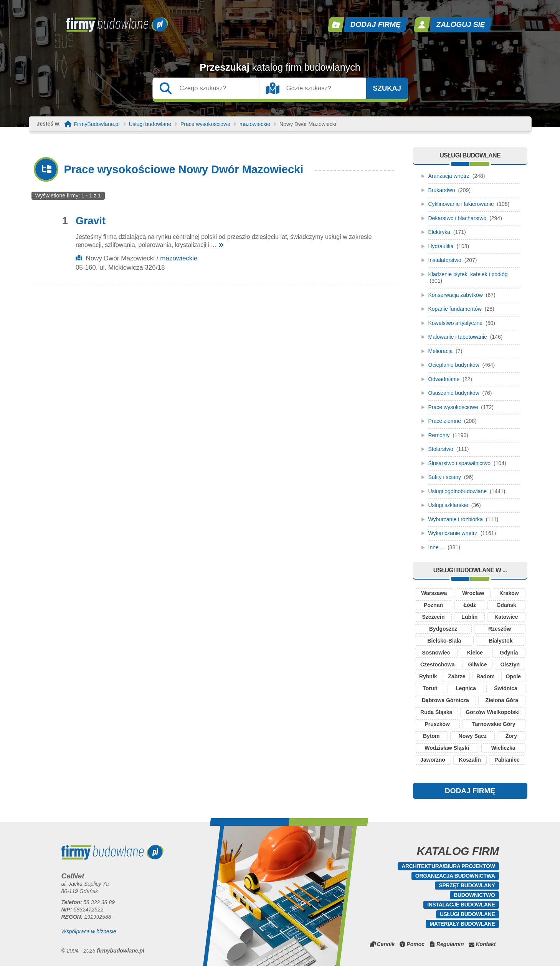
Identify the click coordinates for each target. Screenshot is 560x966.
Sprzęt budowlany (467, 885)
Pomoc (415, 944)
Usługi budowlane (150, 124)
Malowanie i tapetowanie (458, 337)
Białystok (501, 641)
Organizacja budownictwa (455, 876)
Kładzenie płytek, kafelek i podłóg (468, 274)
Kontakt (486, 944)
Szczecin (433, 617)
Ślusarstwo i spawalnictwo (460, 463)
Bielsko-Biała (444, 641)
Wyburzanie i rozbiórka (456, 519)
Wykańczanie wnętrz (453, 533)
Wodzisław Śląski (447, 748)
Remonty (439, 435)
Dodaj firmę (375, 24)
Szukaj (387, 88)
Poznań (433, 605)
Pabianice (507, 760)
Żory (511, 736)
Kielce (475, 653)
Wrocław (473, 593)
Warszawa (434, 593)
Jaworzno (433, 760)
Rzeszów (500, 629)
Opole (513, 676)
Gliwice (477, 664)
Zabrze (457, 676)
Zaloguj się (461, 24)
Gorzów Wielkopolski (493, 712)
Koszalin (470, 760)
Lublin (469, 617)
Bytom (431, 736)
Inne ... (437, 547)
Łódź (470, 605)
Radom (485, 676)
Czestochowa (437, 664)
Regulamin (450, 944)
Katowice (506, 617)
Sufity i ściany (445, 477)
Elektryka (439, 232)
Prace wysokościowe (205, 124)
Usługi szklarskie (448, 505)
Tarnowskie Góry (494, 724)
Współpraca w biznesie (89, 931)
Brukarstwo (442, 190)
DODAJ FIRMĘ (470, 791)
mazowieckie (255, 124)
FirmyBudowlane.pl (97, 124)
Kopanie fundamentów (455, 309)
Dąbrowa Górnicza (445, 700)
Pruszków (437, 724)
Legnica (466, 688)
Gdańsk (506, 605)
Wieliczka (503, 748)
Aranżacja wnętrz (449, 176)
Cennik (386, 944)
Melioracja (441, 351)
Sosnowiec (436, 653)
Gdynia (509, 653)
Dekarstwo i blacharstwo (458, 218)
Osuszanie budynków (454, 393)
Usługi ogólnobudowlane (458, 491)
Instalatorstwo (445, 260)
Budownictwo (474, 895)
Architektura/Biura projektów (448, 866)
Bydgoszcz (443, 629)
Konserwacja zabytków (456, 295)
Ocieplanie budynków (454, 365)
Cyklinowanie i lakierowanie (461, 204)
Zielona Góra (502, 700)
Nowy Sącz (473, 736)
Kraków (509, 593)
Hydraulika (441, 246)
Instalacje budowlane (461, 905)
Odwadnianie (444, 379)
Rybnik (428, 676)
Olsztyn (510, 664)
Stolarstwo (441, 449)
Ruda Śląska (436, 712)
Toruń (430, 688)
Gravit (91, 221)
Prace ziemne (445, 421)
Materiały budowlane (462, 924)
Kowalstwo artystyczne (456, 323)
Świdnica (506, 688)
